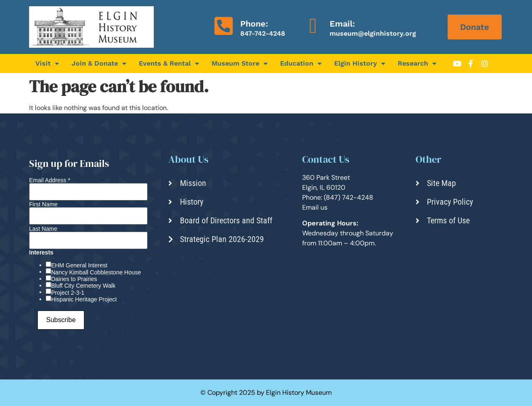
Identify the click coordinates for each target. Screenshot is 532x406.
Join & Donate (99, 64)
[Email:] (313, 26)
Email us (315, 207)
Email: (342, 24)
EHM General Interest (79, 265)
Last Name (43, 229)
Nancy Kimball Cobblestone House (96, 272)
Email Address (50, 180)
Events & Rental (169, 64)
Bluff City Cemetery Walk (83, 286)
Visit (47, 64)
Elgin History (360, 64)
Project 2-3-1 (68, 293)
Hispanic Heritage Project (84, 299)
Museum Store (240, 64)
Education (301, 64)
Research (417, 64)
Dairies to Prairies (74, 279)
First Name (43, 204)
